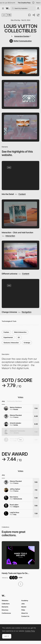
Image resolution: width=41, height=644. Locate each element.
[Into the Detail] (20, 175)
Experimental (8, 337)
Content (22, 194)
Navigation (27, 312)
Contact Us (25, 616)
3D (19, 337)
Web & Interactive (20, 332)
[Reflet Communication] (20, 41)
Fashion (6, 332)
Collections (6, 604)
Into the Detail (8, 194)
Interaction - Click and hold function (17, 233)
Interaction (10, 236)
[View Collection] (20, 555)
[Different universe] (20, 255)
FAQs (23, 610)
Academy (25, 600)
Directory (5, 610)
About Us (25, 613)
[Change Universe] (20, 293)
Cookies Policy (30, 631)
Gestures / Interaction (11, 343)
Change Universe (9, 312)
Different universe (10, 274)
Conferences (6, 613)
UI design (27, 343)
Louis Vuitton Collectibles (21, 28)
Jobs (23, 604)
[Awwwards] (8, 8)
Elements (5, 607)
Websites (5, 600)
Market (24, 607)
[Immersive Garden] (20, 36)
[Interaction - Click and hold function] (20, 214)
